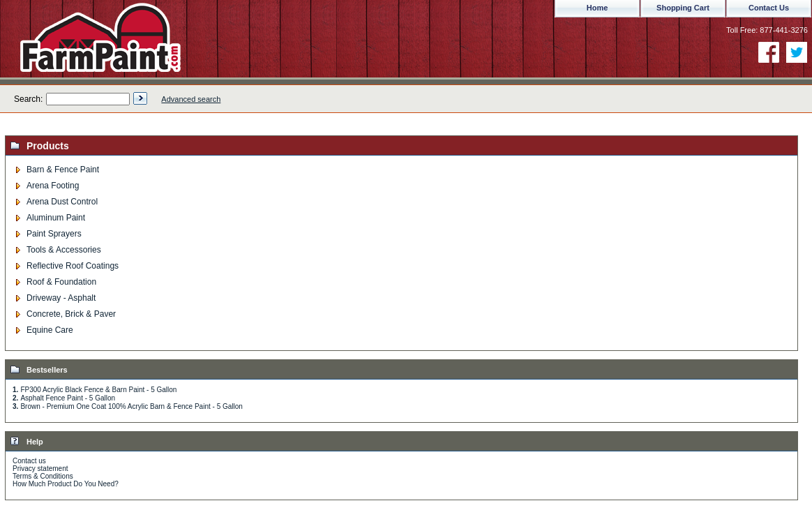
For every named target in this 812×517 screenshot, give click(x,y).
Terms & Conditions (43, 476)
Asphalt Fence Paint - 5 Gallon (68, 398)
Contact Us (769, 8)
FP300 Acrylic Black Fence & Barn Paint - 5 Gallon (98, 390)
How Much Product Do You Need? (66, 484)
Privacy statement (40, 469)
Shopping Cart (683, 8)
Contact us (29, 461)
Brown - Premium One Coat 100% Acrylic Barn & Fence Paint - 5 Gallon (131, 406)
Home (597, 8)
